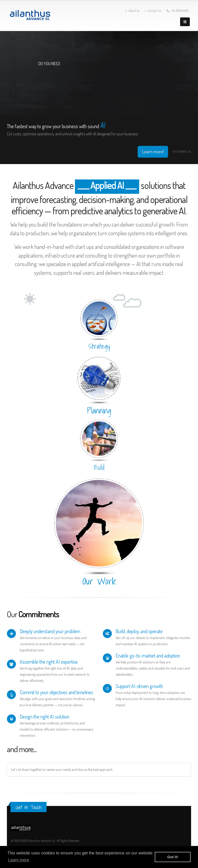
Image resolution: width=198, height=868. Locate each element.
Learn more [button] (19, 860)
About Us (133, 11)
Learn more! (153, 152)
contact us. (184, 151)
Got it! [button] (173, 857)
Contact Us (153, 11)
